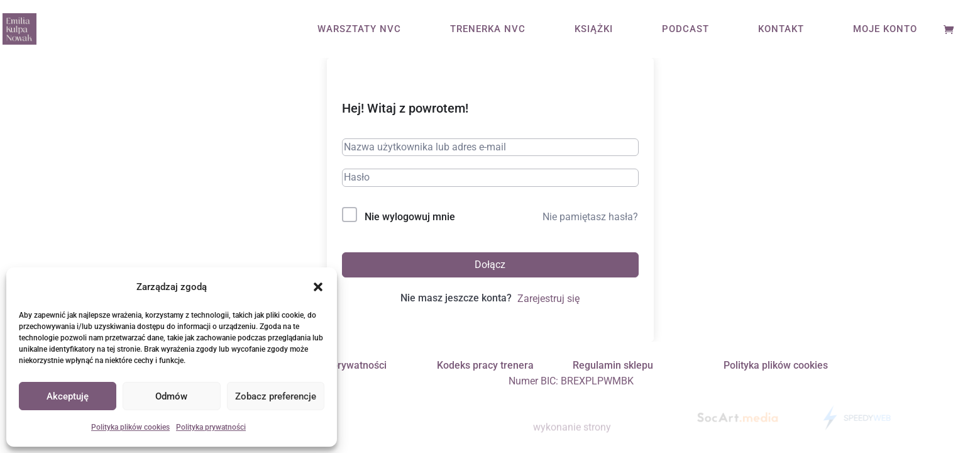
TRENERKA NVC (488, 30)
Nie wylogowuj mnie (410, 217)
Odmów (171, 396)
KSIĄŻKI (594, 30)
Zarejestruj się (548, 299)
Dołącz (490, 265)
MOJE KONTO (885, 30)
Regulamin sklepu (613, 365)
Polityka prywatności (211, 427)
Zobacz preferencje (276, 396)
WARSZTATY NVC (359, 30)
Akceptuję (68, 396)
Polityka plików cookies (130, 427)
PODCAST (685, 30)
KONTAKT (781, 30)
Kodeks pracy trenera (485, 365)
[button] (318, 287)
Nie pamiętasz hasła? (590, 217)
